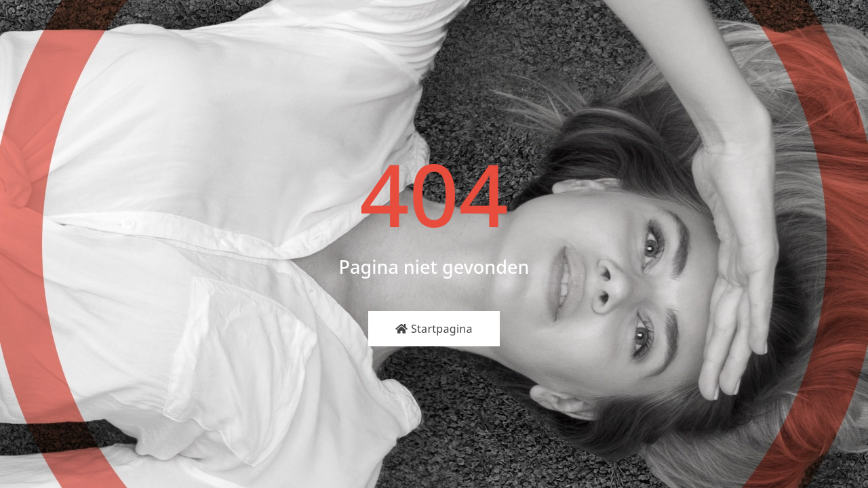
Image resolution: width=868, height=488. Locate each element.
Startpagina (434, 329)
